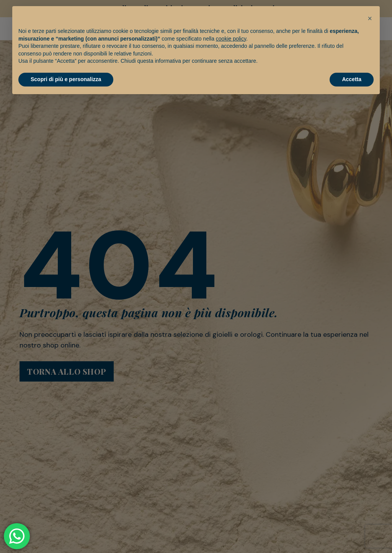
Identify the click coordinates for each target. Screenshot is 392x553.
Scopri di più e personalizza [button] (66, 79)
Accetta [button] (352, 79)
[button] (370, 18)
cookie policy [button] (231, 39)
